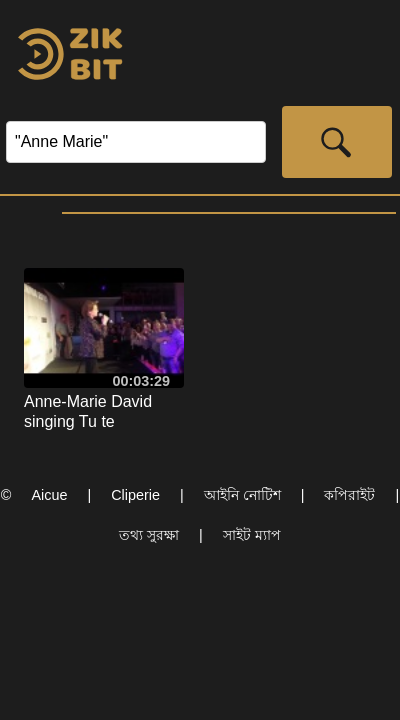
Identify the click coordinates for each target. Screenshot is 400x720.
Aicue (49, 495)
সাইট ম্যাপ (252, 535)
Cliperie (135, 495)
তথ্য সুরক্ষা (149, 535)
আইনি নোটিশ (242, 495)
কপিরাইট (349, 495)
